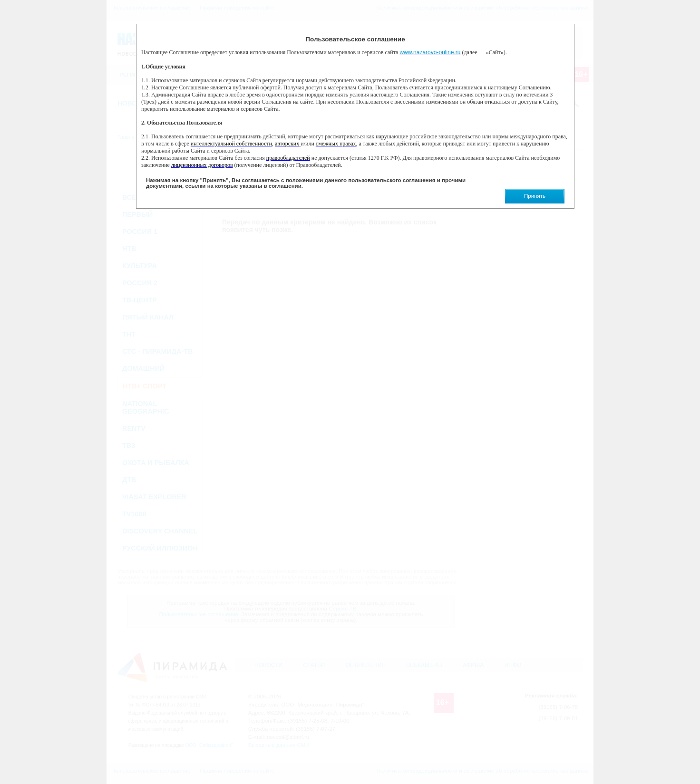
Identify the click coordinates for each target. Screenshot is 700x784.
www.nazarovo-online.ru (430, 52)
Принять (535, 196)
